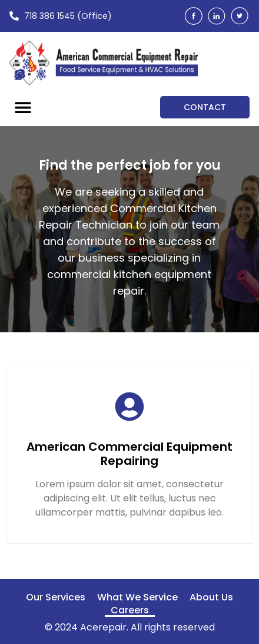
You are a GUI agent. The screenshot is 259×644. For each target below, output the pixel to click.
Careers (130, 610)
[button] (23, 107)
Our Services (56, 597)
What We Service (137, 597)
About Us (211, 597)
